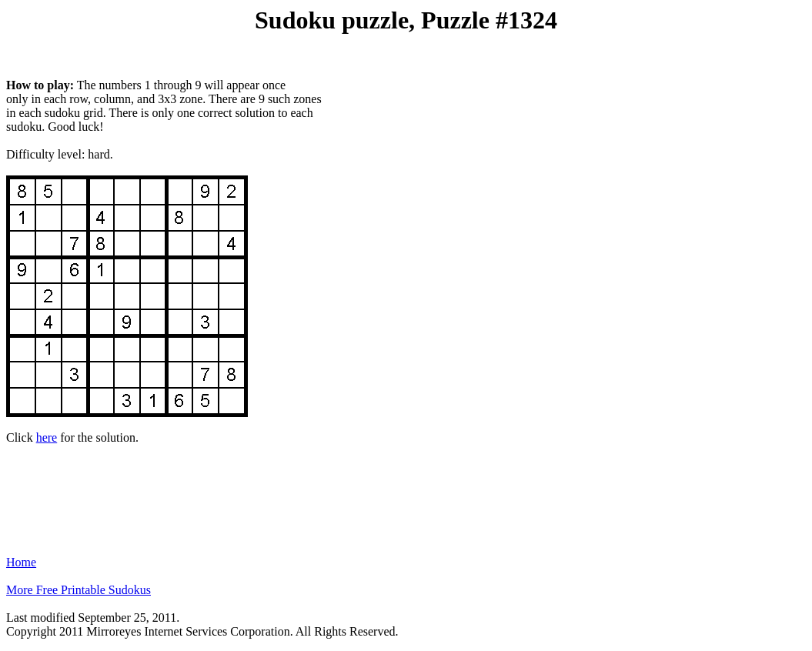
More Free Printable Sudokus (79, 590)
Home (21, 562)
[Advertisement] (406, 493)
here (47, 437)
